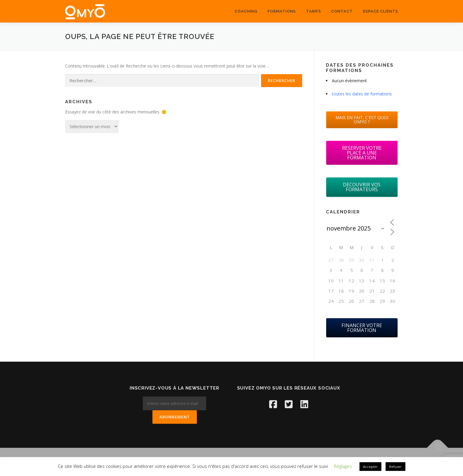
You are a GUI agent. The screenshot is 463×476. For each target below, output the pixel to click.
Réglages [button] (343, 466)
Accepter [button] (370, 467)
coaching (246, 11)
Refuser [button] (395, 467)
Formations (282, 11)
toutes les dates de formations (362, 94)
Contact (342, 11)
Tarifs (314, 11)
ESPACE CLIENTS (381, 11)
